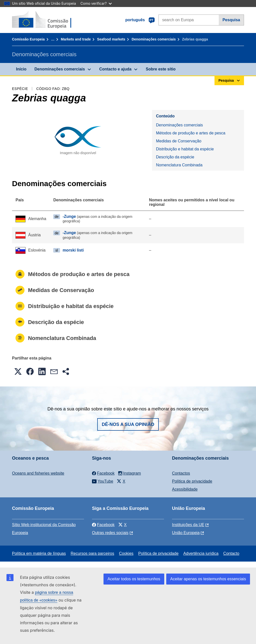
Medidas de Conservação (179, 141)
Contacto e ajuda (115, 69)
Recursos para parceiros (92, 553)
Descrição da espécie (175, 157)
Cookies (126, 553)
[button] (18, 371)
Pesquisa (231, 20)
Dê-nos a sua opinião (128, 424)
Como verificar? (96, 3)
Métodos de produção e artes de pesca (191, 133)
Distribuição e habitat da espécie (185, 149)
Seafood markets (111, 39)
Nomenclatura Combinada (179, 165)
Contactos (181, 473)
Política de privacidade (192, 481)
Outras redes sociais (110, 533)
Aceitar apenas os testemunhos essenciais (208, 579)
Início (21, 69)
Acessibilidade (185, 489)
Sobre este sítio (161, 69)
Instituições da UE (188, 525)
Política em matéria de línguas (39, 553)
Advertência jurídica (201, 553)
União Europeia (186, 533)
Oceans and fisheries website (38, 473)
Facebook (103, 525)
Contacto (231, 553)
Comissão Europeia (28, 39)
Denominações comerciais (154, 39)
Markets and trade (76, 39)
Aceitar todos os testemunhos (134, 579)
